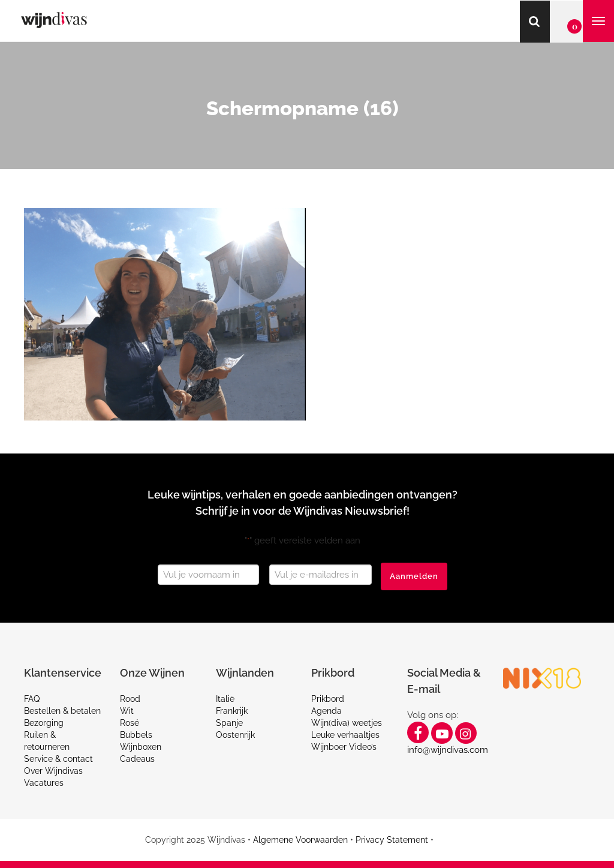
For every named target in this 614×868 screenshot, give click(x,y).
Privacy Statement (392, 840)
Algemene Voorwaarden (300, 840)
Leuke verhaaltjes (345, 735)
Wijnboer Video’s (344, 747)
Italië (225, 699)
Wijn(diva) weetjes (347, 723)
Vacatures (44, 783)
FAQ (32, 699)
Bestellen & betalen (62, 711)
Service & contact (58, 759)
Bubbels (136, 735)
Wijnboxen (141, 747)
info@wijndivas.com (448, 750)
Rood (130, 699)
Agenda (326, 711)
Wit (127, 711)
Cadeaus (137, 759)
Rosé (130, 723)
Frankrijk (232, 711)
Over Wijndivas (53, 771)
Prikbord (328, 699)
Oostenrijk (235, 735)
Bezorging (44, 723)
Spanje (229, 723)
